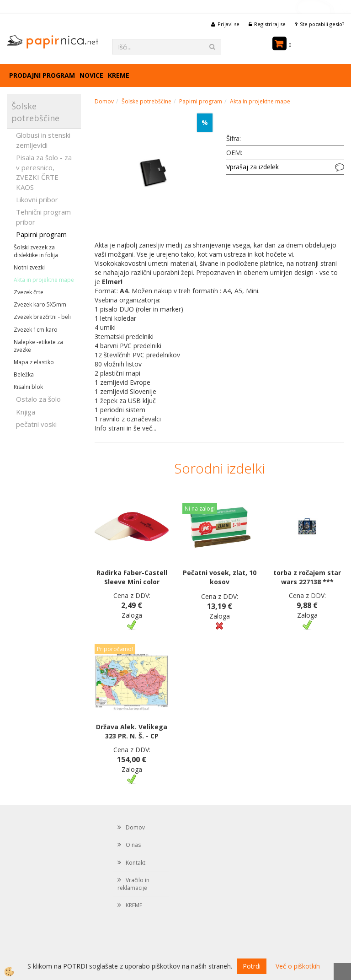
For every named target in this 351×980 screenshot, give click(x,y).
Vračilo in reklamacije (133, 884)
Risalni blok (28, 387)
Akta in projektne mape (44, 280)
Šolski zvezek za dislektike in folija (36, 251)
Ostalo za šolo (38, 399)
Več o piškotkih (298, 966)
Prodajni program (42, 75)
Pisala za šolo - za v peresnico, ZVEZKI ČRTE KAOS (44, 172)
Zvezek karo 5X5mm (40, 304)
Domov (104, 101)
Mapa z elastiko (34, 362)
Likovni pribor (37, 199)
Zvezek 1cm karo (36, 330)
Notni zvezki (29, 267)
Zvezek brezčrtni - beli (42, 317)
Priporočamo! (115, 649)
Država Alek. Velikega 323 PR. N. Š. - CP (132, 731)
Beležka (24, 374)
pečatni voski (36, 424)
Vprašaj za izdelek (253, 167)
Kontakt (136, 863)
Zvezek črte (29, 292)
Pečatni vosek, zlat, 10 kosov (220, 577)
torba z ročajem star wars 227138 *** (307, 577)
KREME (119, 75)
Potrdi (252, 966)
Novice (91, 75)
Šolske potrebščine (146, 101)
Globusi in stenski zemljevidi (43, 140)
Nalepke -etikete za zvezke (38, 346)
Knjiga (26, 412)
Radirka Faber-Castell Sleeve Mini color (132, 577)
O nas (133, 845)
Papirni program (41, 234)
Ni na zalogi (200, 509)
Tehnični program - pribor (46, 217)
